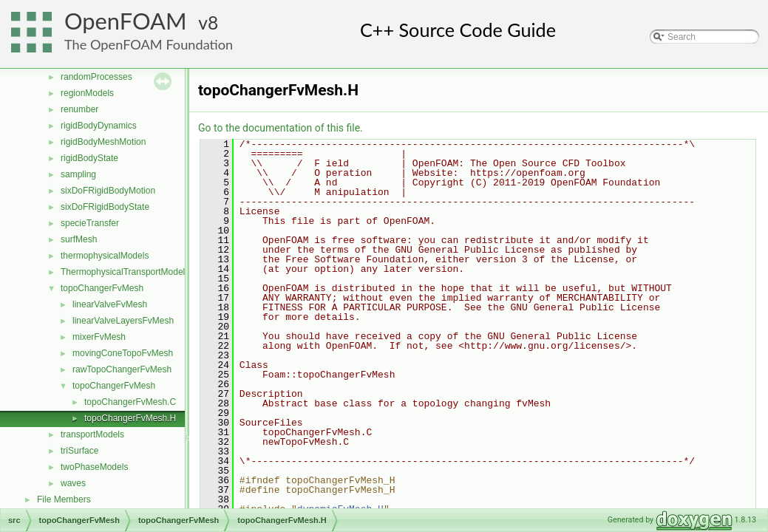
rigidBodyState (89, 158)
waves (73, 483)
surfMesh (79, 239)
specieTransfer (90, 223)
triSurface (79, 451)
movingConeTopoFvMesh (123, 353)
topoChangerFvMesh (102, 288)
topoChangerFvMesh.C (130, 402)
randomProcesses (96, 77)
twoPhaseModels (94, 467)
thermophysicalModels (105, 256)
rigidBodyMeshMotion (103, 142)
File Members (64, 499)
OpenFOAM (126, 21)
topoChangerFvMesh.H (130, 418)
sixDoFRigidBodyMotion (108, 191)
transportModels (92, 434)
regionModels (87, 93)
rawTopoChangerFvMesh (122, 369)
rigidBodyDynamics (99, 126)
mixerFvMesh (99, 337)
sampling (78, 174)
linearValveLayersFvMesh (123, 321)
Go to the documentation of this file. (281, 128)
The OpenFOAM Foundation (149, 44)
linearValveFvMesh (110, 304)
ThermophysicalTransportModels (125, 272)
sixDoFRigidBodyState (105, 207)
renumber (79, 109)
